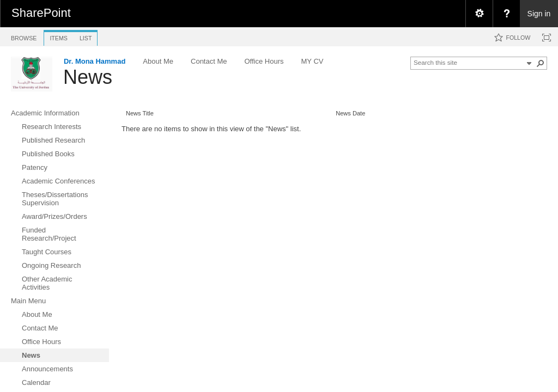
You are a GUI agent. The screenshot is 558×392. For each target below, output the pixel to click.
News (88, 77)
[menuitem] (479, 14)
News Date (350, 113)
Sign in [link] (539, 14)
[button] (541, 63)
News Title (140, 113)
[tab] (24, 36)
